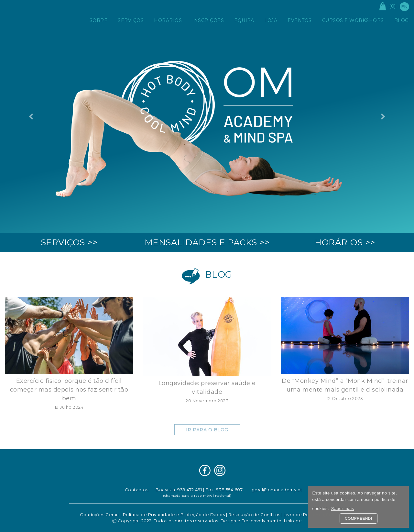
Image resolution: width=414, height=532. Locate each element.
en (404, 6)
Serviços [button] (131, 20)
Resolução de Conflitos (254, 515)
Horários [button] (168, 20)
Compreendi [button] (358, 518)
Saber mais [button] (343, 509)
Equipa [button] (244, 20)
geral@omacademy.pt (277, 490)
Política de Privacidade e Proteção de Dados (174, 515)
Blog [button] (402, 20)
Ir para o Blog (207, 430)
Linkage (293, 521)
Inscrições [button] (208, 20)
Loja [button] (271, 20)
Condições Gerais (100, 515)
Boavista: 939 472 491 (179, 490)
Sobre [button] (99, 20)
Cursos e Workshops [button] (353, 20)
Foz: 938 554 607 (224, 490)
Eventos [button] (300, 20)
